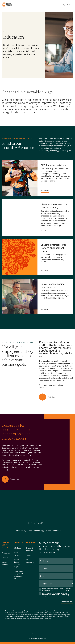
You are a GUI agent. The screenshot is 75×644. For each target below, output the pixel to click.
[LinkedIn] (35, 523)
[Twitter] (38, 523)
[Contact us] (48, 397)
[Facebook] (29, 523)
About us (5, 558)
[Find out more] (12, 479)
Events (28, 555)
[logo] (7, 5)
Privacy (41, 634)
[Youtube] (42, 523)
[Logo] (37, 509)
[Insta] (31, 523)
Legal (34, 634)
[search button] (65, 5)
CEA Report (18, 548)
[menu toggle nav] (72, 5)
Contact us (6, 553)
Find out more (45, 191)
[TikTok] (46, 523)
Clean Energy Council (37, 638)
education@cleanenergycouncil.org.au (55, 151)
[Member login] (68, 5)
